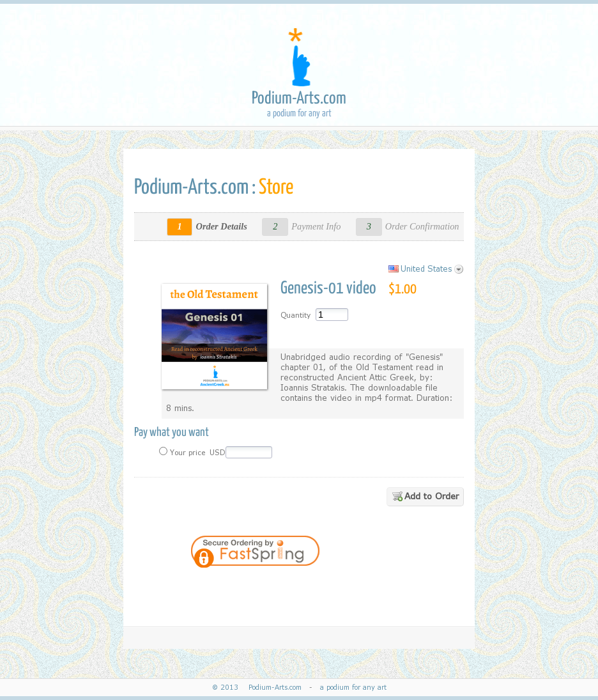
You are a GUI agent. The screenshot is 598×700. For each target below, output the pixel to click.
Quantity (295, 315)
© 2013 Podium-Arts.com (259, 688)
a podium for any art (351, 688)
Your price (187, 453)
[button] (372, 587)
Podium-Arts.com (299, 99)
